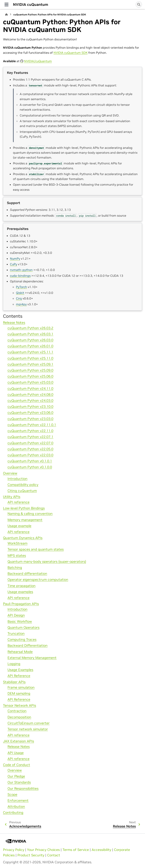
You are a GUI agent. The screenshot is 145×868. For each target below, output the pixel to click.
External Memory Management (32, 658)
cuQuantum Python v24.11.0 (30, 389)
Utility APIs (12, 497)
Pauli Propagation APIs (21, 604)
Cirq (19, 298)
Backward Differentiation (28, 646)
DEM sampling (19, 693)
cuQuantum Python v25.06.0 (30, 376)
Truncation (16, 634)
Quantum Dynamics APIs (23, 538)
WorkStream (17, 543)
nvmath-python (21, 270)
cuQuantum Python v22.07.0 (30, 443)
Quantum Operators (23, 628)
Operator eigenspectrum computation (38, 580)
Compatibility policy (23, 485)
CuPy (14, 264)
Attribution (16, 807)
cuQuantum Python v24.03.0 (30, 401)
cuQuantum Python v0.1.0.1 (30, 461)
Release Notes (14, 323)
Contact (54, 855)
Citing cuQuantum (22, 491)
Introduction (17, 479)
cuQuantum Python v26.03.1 (30, 334)
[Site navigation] (6, 5)
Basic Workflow (20, 622)
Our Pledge (16, 776)
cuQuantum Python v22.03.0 (30, 455)
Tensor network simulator (28, 729)
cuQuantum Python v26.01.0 (30, 346)
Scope (12, 795)
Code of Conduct (17, 765)
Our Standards (19, 782)
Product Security (31, 855)
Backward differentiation (27, 574)
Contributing (13, 813)
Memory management (25, 520)
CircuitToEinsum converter (29, 723)
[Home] (6, 15)
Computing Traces (22, 640)
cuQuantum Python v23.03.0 (30, 419)
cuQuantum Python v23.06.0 (30, 413)
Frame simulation (21, 687)
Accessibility (101, 850)
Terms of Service (76, 850)
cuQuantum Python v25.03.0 (30, 382)
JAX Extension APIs (19, 741)
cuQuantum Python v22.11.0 (30, 431)
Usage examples (20, 592)
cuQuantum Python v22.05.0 (30, 449)
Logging (14, 664)
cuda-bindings (20, 276)
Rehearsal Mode (20, 652)
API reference (19, 502)
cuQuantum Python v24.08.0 (30, 395)
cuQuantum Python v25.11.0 (30, 358)
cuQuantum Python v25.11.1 (30, 352)
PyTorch (22, 287)
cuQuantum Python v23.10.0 (30, 407)
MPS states (17, 556)
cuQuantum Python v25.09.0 (30, 370)
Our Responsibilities (23, 789)
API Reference (19, 676)
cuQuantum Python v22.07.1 (30, 437)
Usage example (19, 526)
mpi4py (21, 304)
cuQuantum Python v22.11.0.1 (32, 425)
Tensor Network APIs (20, 705)
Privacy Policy (14, 850)
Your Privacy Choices (43, 850)
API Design (16, 615)
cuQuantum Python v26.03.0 (30, 340)
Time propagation (22, 586)
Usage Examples (20, 670)
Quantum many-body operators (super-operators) (47, 562)
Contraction (17, 711)
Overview (10, 473)
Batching (15, 568)
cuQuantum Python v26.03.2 (30, 328)
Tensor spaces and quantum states (36, 549)
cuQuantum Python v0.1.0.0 (30, 467)
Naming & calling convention (30, 514)
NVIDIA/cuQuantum (38, 61)
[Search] (139, 5)
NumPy (15, 259)
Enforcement (18, 801)
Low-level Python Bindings (24, 508)
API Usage (16, 753)
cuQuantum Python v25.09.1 (30, 364)
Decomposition (19, 717)
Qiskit (20, 293)
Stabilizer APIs (14, 682)
